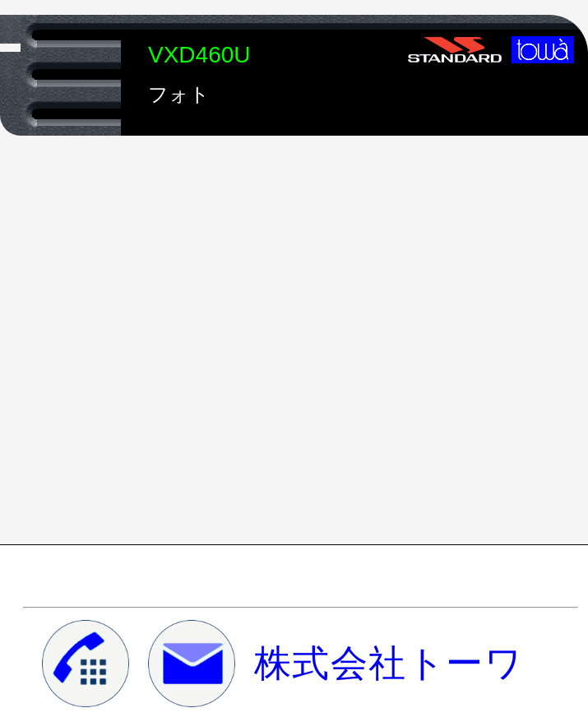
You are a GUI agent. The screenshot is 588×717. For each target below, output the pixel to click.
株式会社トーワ (389, 664)
